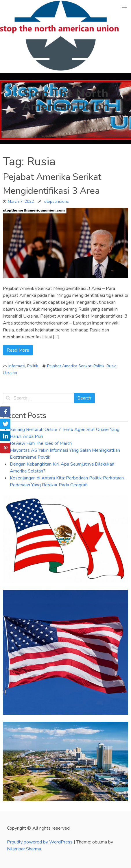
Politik (33, 366)
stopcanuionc (57, 201)
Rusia (111, 366)
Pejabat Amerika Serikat (69, 366)
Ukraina (10, 373)
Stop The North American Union (65, 100)
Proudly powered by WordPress (40, 842)
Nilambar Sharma (24, 849)
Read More (18, 350)
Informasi (17, 366)
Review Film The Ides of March (41, 443)
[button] (125, 8)
